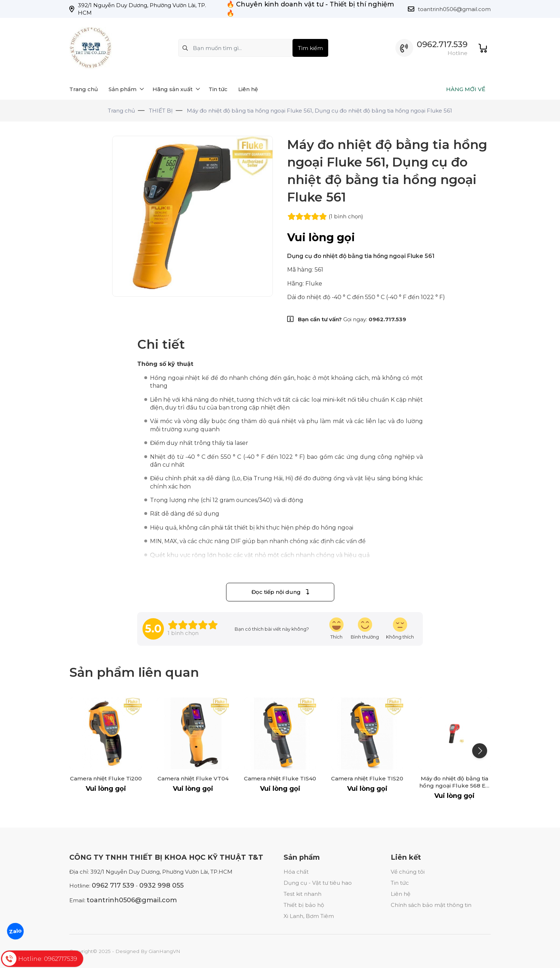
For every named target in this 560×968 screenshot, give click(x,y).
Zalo (15, 931)
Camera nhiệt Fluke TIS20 (367, 778)
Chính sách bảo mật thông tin (431, 905)
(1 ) (346, 216)
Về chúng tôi (408, 872)
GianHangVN (164, 951)
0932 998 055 (161, 885)
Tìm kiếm (310, 48)
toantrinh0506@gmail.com (454, 9)
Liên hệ (401, 894)
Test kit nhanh (302, 894)
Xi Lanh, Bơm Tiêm (309, 916)
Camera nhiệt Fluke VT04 (193, 778)
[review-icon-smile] (365, 629)
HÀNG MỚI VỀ (466, 89)
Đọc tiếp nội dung (280, 592)
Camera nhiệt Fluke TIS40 (280, 778)
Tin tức (400, 883)
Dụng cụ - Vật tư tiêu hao (318, 883)
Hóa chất (296, 872)
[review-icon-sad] (400, 629)
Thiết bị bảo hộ (304, 905)
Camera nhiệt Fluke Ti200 (106, 778)
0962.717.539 (442, 44)
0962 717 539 (113, 885)
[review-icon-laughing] (336, 629)
